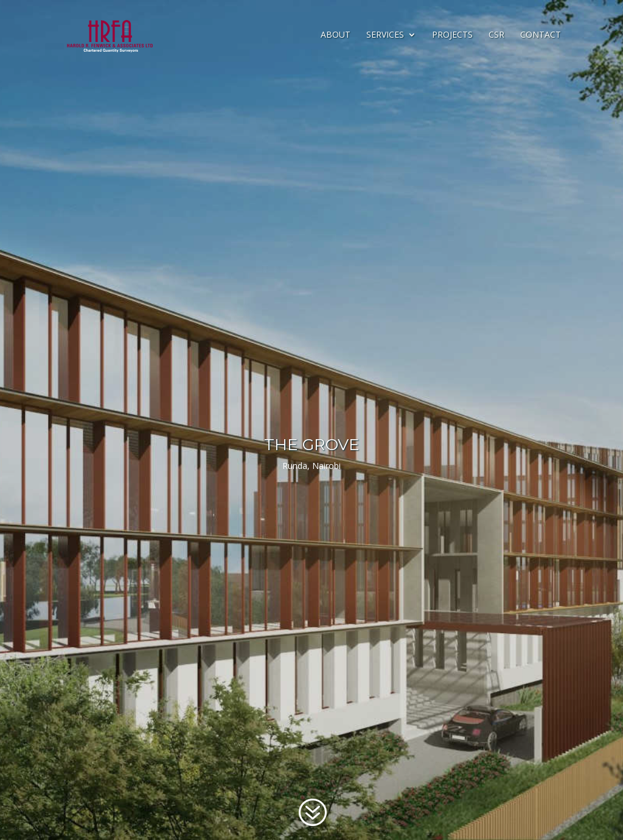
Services (385, 35)
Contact (541, 35)
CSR (496, 35)
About (336, 35)
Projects (452, 35)
